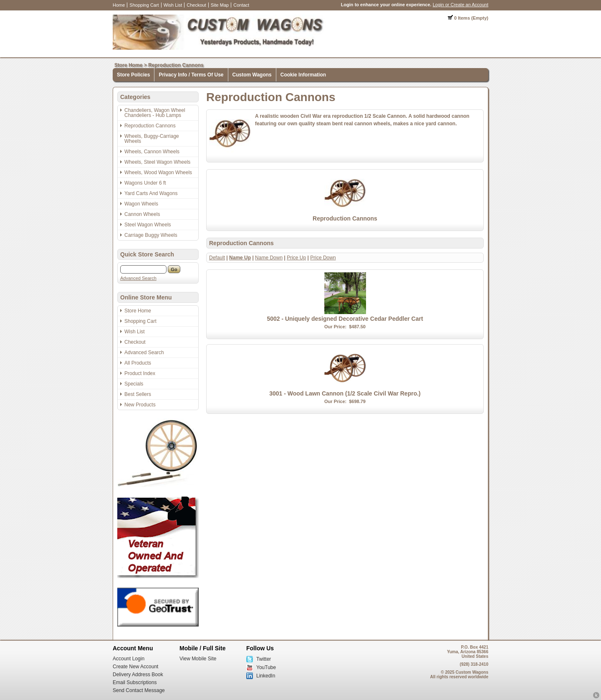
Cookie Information (303, 75)
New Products (140, 405)
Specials (134, 384)
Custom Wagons (252, 75)
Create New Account (135, 667)
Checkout (196, 5)
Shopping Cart (144, 5)
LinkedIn (266, 676)
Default (217, 258)
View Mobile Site (198, 659)
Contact (241, 5)
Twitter (264, 659)
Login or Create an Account (461, 5)
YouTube (266, 667)
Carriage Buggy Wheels (151, 235)
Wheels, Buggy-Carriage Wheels (152, 139)
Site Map (220, 5)
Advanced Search (138, 278)
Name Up (240, 258)
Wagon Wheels (141, 204)
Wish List (173, 5)
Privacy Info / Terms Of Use (191, 75)
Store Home (128, 65)
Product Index (140, 373)
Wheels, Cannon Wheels (152, 152)
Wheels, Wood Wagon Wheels (158, 172)
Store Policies (133, 75)
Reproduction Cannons (176, 65)
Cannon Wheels (142, 214)
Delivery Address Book (138, 675)
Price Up (296, 258)
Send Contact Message (139, 690)
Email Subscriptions (135, 682)
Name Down (269, 258)
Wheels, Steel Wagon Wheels (157, 162)
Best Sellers (138, 394)
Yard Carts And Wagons (151, 193)
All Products (138, 363)
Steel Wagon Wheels (148, 225)
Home (119, 5)
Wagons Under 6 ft (145, 183)
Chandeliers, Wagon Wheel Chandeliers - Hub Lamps (155, 113)
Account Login (129, 659)
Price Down (323, 258)
